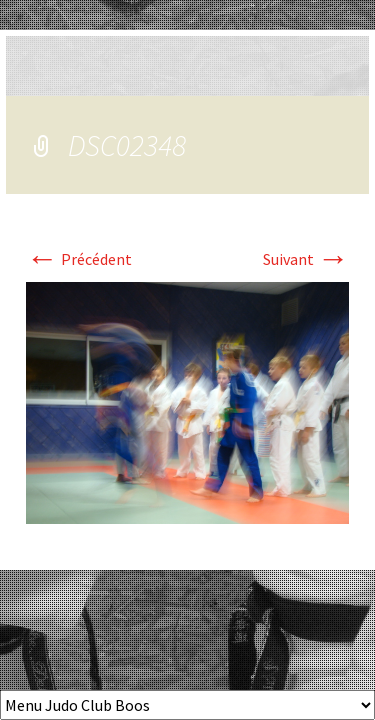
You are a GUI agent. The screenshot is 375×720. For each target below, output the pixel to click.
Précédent (79, 259)
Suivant (306, 259)
